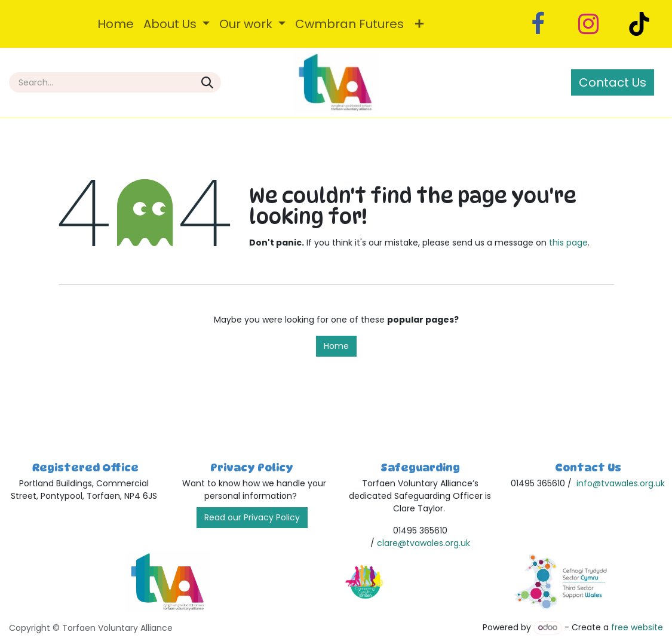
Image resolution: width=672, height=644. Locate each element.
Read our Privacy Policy (252, 517)
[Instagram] (588, 24)
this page (568, 243)
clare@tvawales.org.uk (424, 543)
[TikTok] (639, 24)
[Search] (207, 82)
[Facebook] (538, 24)
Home (336, 346)
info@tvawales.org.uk (621, 483)
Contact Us (613, 82)
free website (637, 627)
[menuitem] (116, 24)
